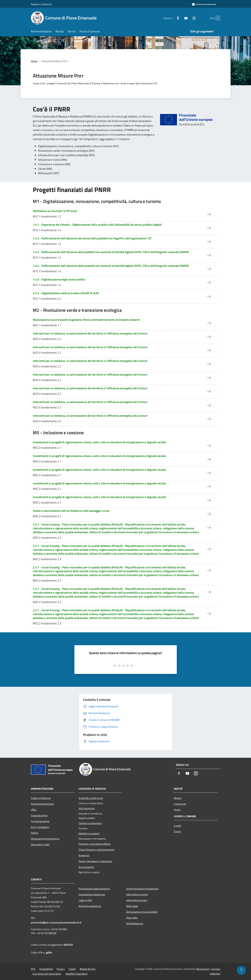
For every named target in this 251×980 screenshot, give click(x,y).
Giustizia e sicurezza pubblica (95, 844)
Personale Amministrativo (45, 839)
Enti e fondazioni (40, 827)
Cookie (72, 969)
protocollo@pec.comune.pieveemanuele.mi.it (56, 922)
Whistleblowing (135, 923)
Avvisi (177, 810)
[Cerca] (216, 18)
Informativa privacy (137, 900)
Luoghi (178, 826)
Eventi (177, 831)
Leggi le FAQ (85, 900)
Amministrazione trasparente (142, 889)
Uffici (34, 810)
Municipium (203, 969)
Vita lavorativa (87, 808)
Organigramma (39, 815)
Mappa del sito (88, 969)
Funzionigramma (40, 821)
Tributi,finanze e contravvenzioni (97, 850)
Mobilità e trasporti (89, 833)
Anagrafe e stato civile (91, 798)
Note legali (132, 906)
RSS (33, 969)
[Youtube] (180, 18)
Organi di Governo (41, 798)
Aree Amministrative (42, 804)
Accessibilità (46, 969)
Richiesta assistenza (90, 906)
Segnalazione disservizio (92, 894)
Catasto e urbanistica (90, 823)
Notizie (178, 798)
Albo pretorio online (137, 894)
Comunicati (180, 804)
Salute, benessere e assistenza (95, 861)
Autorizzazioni (86, 867)
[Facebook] (172, 18)
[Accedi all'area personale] (204, 4)
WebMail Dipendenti (77, 974)
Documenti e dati (40, 844)
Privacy (61, 969)
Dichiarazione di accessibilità (142, 912)
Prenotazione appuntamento (94, 889)
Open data (132, 918)
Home (34, 61)
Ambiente (84, 855)
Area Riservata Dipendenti (47, 974)
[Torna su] (241, 970)
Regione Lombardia (41, 4)
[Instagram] (188, 18)
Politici (35, 833)
